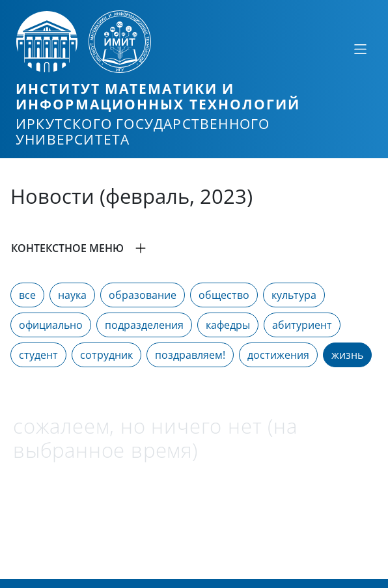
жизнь (347, 355)
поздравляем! (190, 355)
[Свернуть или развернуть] (360, 49)
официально (51, 325)
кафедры (228, 325)
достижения (278, 355)
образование (143, 295)
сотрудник (106, 355)
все (27, 295)
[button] (194, 248)
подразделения (144, 325)
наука (72, 295)
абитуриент (302, 325)
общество (224, 295)
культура (294, 295)
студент (38, 355)
